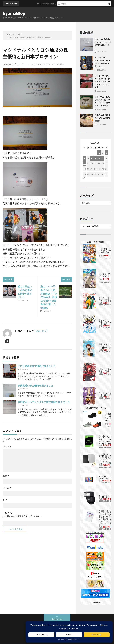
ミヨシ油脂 (51, 64)
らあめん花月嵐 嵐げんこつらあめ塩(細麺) (102, 118)
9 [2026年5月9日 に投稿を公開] (103, 158)
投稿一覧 (40, 331)
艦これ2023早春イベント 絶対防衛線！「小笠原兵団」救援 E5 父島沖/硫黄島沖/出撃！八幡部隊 (49, 297)
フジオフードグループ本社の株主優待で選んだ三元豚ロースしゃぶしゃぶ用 (102, 81)
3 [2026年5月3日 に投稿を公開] (106, 153)
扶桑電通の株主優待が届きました (35, 385)
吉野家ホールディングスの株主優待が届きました (44, 402)
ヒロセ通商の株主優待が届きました (37, 366)
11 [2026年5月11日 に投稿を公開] (85, 164)
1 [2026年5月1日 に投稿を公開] (99, 153)
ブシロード (28, 64)
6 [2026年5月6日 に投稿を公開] (92, 158)
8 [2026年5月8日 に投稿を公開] (99, 158)
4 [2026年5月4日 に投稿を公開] (85, 158)
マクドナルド (40, 64)
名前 (6, 476)
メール (7, 488)
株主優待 (60, 64)
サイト (6, 500)
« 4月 (85, 178)
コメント (7, 446)
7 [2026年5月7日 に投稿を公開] (95, 158)
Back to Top (57, 619)
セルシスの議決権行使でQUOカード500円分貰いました (64, 4)
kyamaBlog (14, 13)
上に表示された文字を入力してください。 (23, 516)
